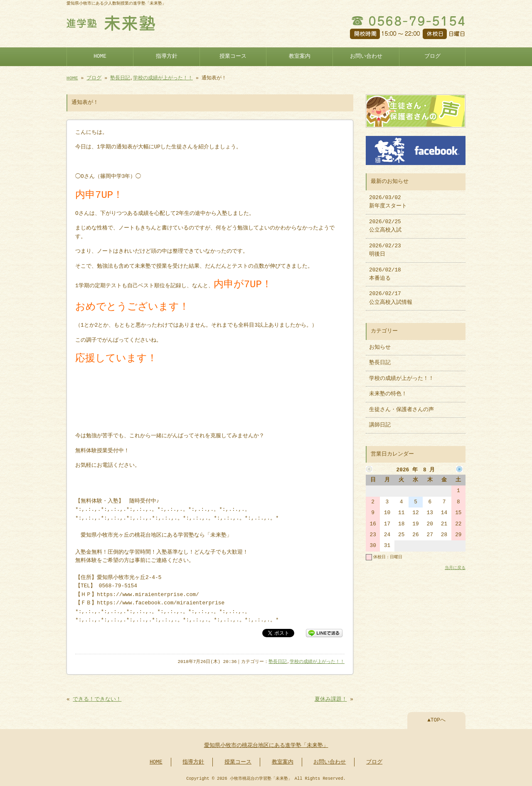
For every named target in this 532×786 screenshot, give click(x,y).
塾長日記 (120, 78)
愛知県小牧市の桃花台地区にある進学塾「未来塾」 (266, 746)
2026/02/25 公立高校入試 (385, 226)
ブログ (432, 57)
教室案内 (300, 57)
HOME (100, 57)
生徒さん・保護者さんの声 (401, 410)
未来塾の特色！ (388, 394)
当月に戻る (455, 568)
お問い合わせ (366, 57)
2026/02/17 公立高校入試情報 (391, 298)
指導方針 (167, 57)
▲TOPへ (436, 720)
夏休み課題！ (331, 700)
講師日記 (380, 425)
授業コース (233, 57)
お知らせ (380, 347)
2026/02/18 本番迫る (385, 274)
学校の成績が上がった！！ (163, 78)
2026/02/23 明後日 (385, 250)
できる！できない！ (97, 700)
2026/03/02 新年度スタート (388, 202)
